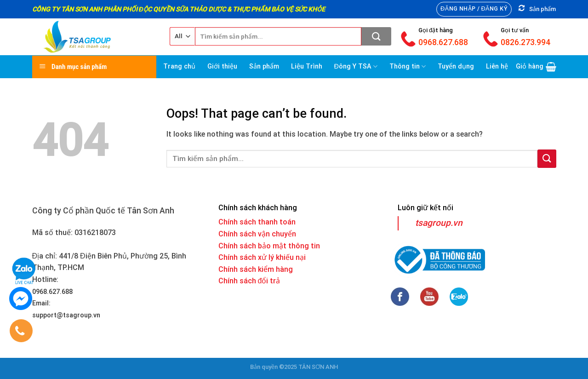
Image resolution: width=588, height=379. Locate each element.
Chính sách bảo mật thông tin (269, 246)
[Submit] (376, 36)
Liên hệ (497, 66)
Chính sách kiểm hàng (256, 269)
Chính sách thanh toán (257, 222)
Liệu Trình (307, 66)
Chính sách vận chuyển (257, 234)
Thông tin (408, 66)
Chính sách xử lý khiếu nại (262, 257)
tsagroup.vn (439, 223)
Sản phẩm (264, 66)
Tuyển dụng (456, 66)
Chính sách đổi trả (249, 281)
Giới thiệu (222, 66)
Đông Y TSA (356, 66)
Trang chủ (179, 66)
